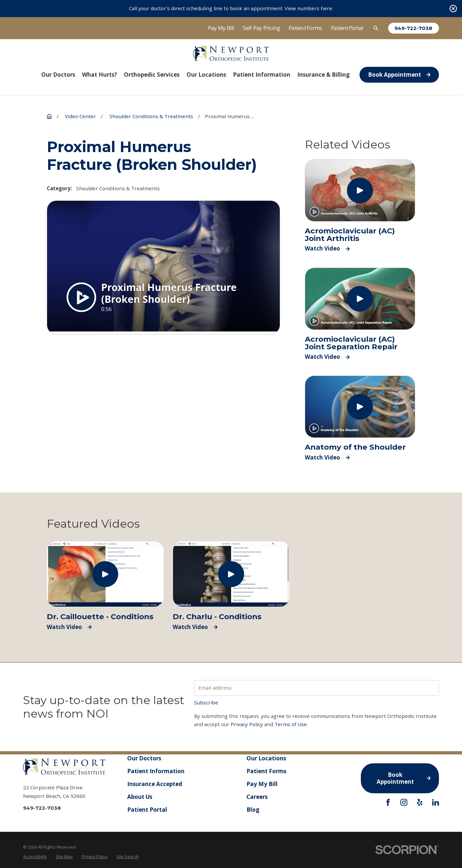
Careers (257, 797)
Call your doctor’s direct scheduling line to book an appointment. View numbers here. (231, 8)
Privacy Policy (247, 724)
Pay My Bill (221, 28)
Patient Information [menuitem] (262, 75)
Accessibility (35, 857)
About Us (140, 797)
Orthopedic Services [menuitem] (152, 75)
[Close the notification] (453, 9)
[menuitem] (35, 857)
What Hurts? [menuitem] (100, 75)
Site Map (64, 857)
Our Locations (266, 758)
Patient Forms (305, 28)
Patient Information (156, 771)
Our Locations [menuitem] (206, 75)
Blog (253, 810)
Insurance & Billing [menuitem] (323, 75)
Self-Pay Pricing (261, 28)
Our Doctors (144, 758)
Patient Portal (347, 28)
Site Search (128, 857)
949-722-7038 (413, 28)
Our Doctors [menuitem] (58, 75)
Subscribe (206, 702)
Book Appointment (399, 75)
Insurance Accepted (155, 784)
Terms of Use (291, 724)
